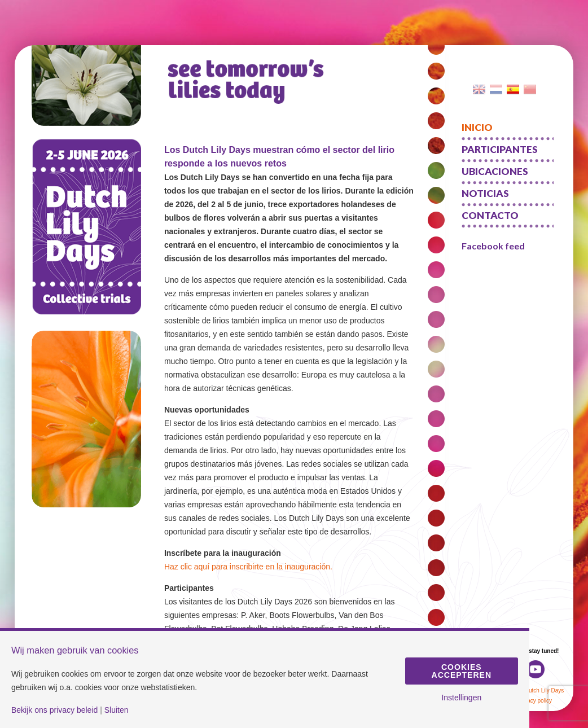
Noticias (485, 193)
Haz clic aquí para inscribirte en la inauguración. (248, 567)
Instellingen (461, 698)
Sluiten (117, 710)
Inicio (477, 127)
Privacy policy (535, 701)
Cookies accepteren (462, 671)
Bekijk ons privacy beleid (54, 710)
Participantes (500, 149)
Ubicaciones (495, 171)
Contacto (490, 215)
